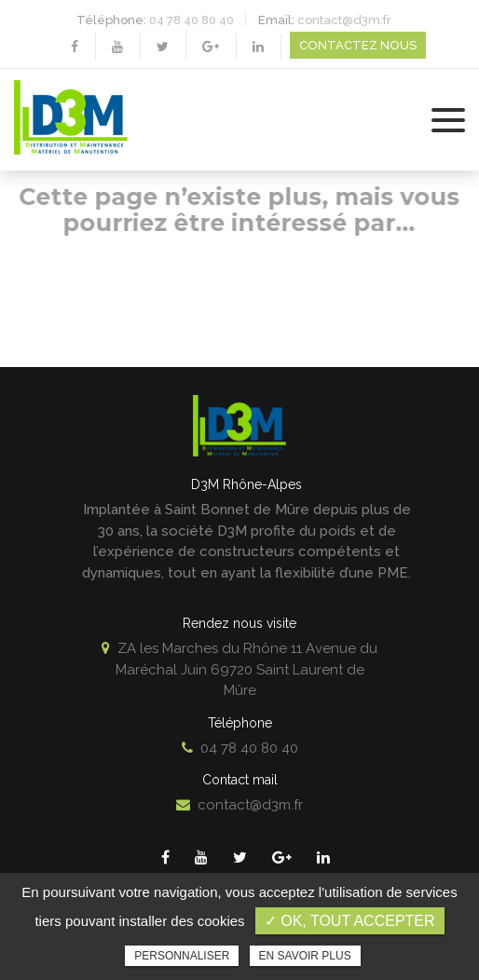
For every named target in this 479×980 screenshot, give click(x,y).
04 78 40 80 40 (192, 20)
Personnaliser (182, 956)
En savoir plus (305, 956)
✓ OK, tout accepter (350, 921)
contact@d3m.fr (344, 20)
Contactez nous (358, 45)
